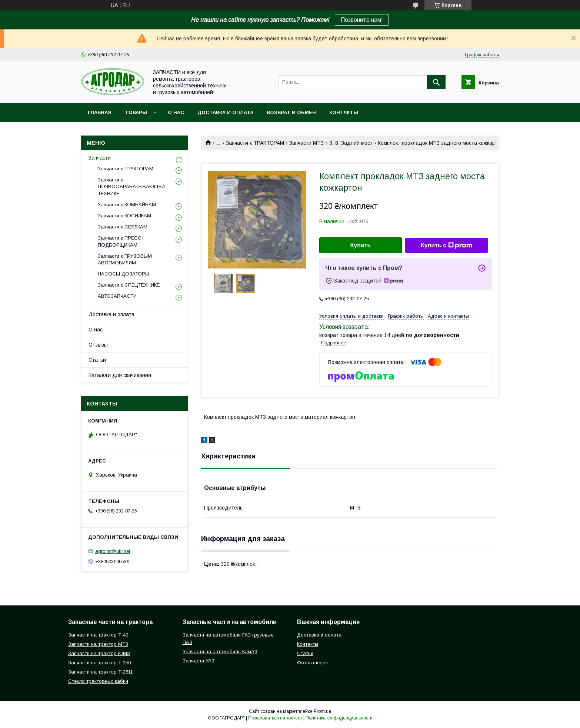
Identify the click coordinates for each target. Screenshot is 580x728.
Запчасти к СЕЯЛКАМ (123, 227)
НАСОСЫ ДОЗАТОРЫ (124, 274)
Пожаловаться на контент (275, 718)
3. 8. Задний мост (351, 143)
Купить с (446, 246)
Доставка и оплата (225, 112)
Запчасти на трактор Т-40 (98, 635)
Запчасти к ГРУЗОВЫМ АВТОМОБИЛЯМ (125, 259)
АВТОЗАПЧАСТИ (117, 296)
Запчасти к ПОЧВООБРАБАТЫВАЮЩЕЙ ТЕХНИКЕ (131, 186)
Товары (136, 112)
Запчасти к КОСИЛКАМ (124, 216)
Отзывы (98, 345)
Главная (100, 112)
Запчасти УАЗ (199, 661)
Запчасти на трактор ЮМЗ (99, 653)
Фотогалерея (312, 663)
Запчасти (100, 158)
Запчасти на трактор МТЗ (98, 644)
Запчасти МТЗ (306, 143)
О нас (176, 112)
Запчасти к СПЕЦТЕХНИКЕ (129, 285)
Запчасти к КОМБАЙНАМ (127, 205)
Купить (361, 245)
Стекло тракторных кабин (98, 681)
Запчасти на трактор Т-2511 (101, 672)
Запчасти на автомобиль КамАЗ (220, 652)
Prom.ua (322, 711)
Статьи (97, 360)
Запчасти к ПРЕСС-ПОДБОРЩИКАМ (121, 241)
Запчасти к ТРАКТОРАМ (255, 143)
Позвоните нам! (362, 20)
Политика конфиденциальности (339, 718)
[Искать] (436, 82)
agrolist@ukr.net (113, 551)
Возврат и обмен (291, 112)
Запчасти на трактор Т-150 (99, 663)
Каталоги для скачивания (120, 375)
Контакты (344, 112)
